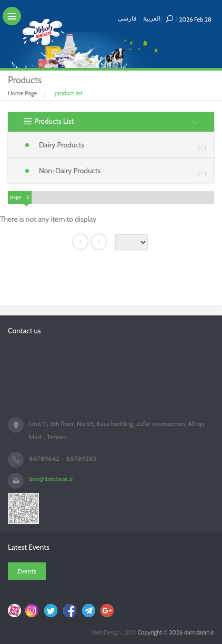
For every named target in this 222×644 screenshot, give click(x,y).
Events (27, 571)
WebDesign (107, 632)
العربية (152, 18)
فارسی (127, 18)
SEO (131, 632)
